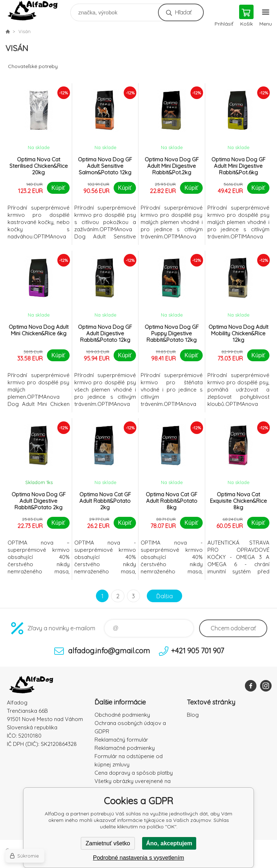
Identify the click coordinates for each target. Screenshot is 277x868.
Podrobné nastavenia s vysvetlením (139, 858)
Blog (193, 715)
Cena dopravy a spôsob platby (134, 773)
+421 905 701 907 (197, 651)
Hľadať (183, 12)
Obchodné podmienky (122, 715)
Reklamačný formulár (121, 740)
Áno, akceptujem (169, 843)
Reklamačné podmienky (125, 748)
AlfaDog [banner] (37, 11)
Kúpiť (58, 188)
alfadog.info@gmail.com (109, 651)
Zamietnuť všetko (108, 843)
